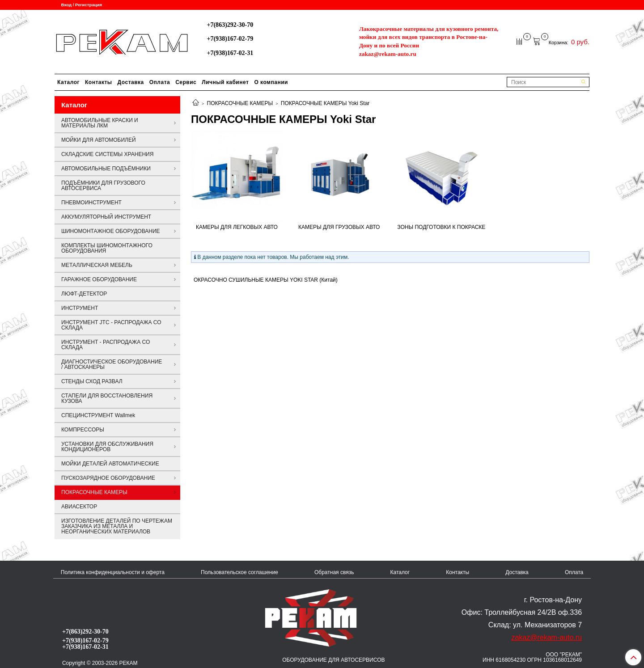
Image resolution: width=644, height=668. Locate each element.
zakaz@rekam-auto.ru (388, 54)
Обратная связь (334, 572)
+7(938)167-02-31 (230, 53)
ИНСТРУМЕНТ (80, 308)
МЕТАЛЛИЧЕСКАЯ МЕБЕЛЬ (97, 265)
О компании (271, 82)
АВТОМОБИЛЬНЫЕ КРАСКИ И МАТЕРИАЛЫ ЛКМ (100, 123)
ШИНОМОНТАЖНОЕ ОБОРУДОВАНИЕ (111, 231)
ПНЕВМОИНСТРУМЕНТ (91, 203)
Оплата (160, 82)
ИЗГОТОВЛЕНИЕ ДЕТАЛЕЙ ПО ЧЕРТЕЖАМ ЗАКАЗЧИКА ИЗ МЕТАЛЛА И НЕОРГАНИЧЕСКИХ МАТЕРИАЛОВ (117, 526)
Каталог (68, 82)
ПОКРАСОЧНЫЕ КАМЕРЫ (240, 103)
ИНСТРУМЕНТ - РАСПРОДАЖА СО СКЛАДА (106, 345)
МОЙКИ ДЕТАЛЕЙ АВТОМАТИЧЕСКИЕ (110, 464)
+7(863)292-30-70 (230, 25)
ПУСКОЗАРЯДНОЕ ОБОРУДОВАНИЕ (108, 478)
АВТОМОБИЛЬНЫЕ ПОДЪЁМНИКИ (106, 169)
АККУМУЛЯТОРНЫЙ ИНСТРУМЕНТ (106, 217)
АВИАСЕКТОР (79, 507)
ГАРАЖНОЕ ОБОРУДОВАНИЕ (99, 279)
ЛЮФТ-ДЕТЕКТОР (84, 294)
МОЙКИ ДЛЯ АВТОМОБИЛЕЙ (99, 140)
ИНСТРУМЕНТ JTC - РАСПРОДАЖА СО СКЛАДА (111, 325)
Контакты (99, 82)
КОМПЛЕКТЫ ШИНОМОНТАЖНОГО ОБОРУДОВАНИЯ (107, 248)
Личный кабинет (225, 82)
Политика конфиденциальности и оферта (113, 572)
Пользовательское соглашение (239, 572)
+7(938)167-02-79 (230, 38)
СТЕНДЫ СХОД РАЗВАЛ (92, 381)
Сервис (186, 82)
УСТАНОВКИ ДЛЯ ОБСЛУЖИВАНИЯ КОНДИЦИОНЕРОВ (107, 447)
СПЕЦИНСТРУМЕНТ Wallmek (98, 415)
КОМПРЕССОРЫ (83, 430)
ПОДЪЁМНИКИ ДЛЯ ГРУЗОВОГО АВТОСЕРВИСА (103, 186)
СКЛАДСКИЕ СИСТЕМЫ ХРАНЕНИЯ (107, 154)
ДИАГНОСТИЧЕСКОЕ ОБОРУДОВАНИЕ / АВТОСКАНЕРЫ (112, 364)
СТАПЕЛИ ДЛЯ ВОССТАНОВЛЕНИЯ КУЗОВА (107, 398)
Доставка (131, 82)
